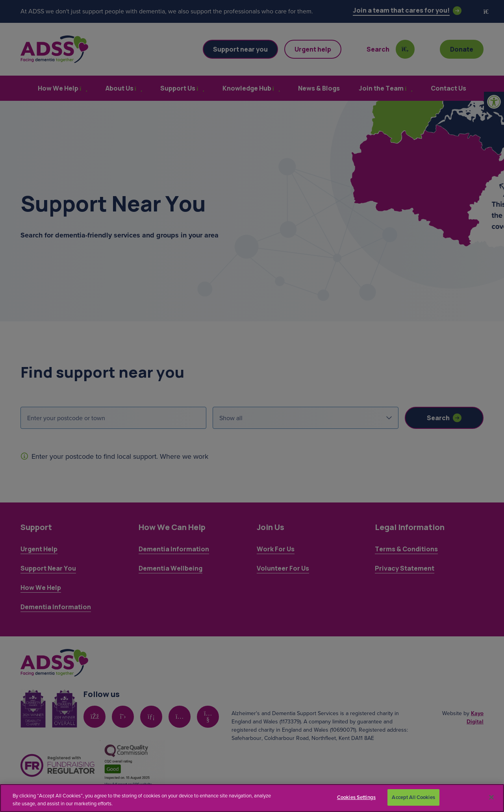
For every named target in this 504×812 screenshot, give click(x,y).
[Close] (491, 797)
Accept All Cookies (413, 797)
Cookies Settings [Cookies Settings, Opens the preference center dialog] (356, 797)
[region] (252, 798)
